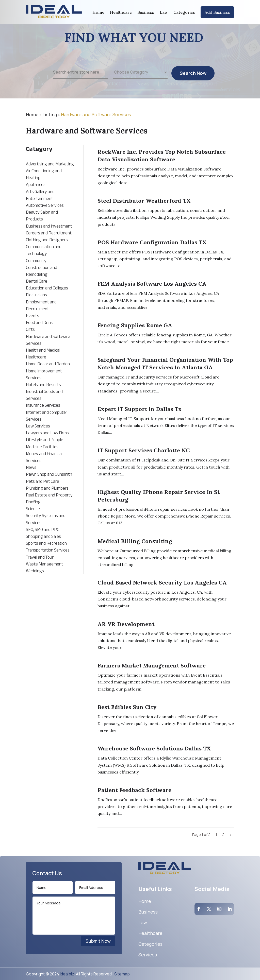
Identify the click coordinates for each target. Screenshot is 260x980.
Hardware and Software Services (96, 114)
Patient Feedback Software (134, 790)
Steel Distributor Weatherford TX (144, 201)
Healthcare (121, 12)
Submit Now (98, 941)
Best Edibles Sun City (127, 707)
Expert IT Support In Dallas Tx (140, 409)
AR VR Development (126, 624)
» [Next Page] (231, 835)
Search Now (193, 80)
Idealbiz (67, 974)
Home (98, 12)
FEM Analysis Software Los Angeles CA (152, 284)
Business (146, 12)
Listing (50, 114)
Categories (184, 12)
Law (164, 12)
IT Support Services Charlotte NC (144, 450)
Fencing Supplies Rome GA (135, 325)
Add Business (217, 12)
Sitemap (122, 974)
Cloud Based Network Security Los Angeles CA (162, 582)
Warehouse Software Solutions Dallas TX (154, 748)
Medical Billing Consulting (135, 541)
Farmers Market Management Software (152, 665)
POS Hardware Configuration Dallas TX (152, 242)
